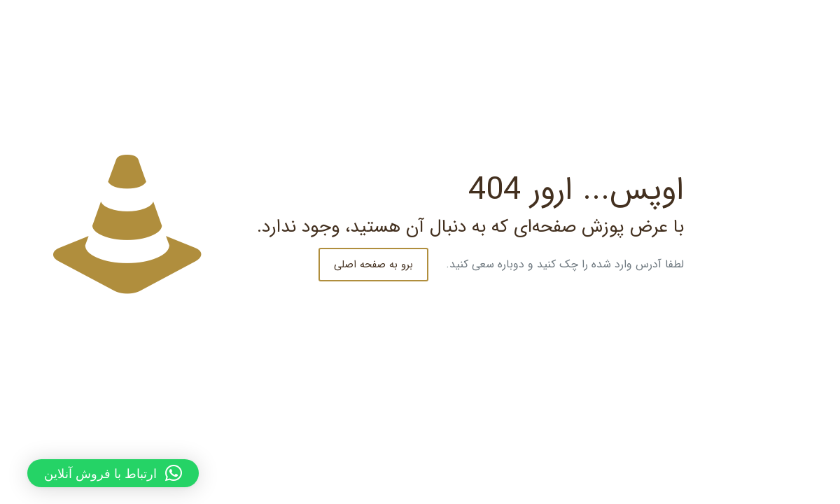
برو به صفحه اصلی (360, 265)
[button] (100, 473)
